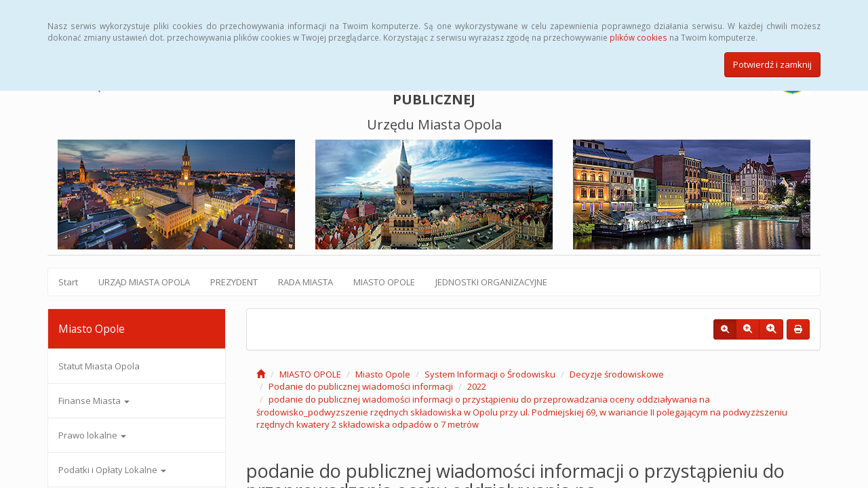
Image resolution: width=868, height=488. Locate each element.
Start (68, 282)
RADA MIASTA (305, 282)
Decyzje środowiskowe (617, 374)
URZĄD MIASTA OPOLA (144, 282)
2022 (477, 386)
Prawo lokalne (92, 435)
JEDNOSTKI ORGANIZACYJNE (491, 282)
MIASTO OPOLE (384, 282)
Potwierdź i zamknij (772, 64)
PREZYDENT (234, 282)
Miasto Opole (383, 374)
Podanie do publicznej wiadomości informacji (361, 386)
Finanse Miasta (94, 401)
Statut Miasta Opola (99, 366)
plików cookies (638, 37)
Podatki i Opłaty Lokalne (112, 470)
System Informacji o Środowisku (490, 374)
